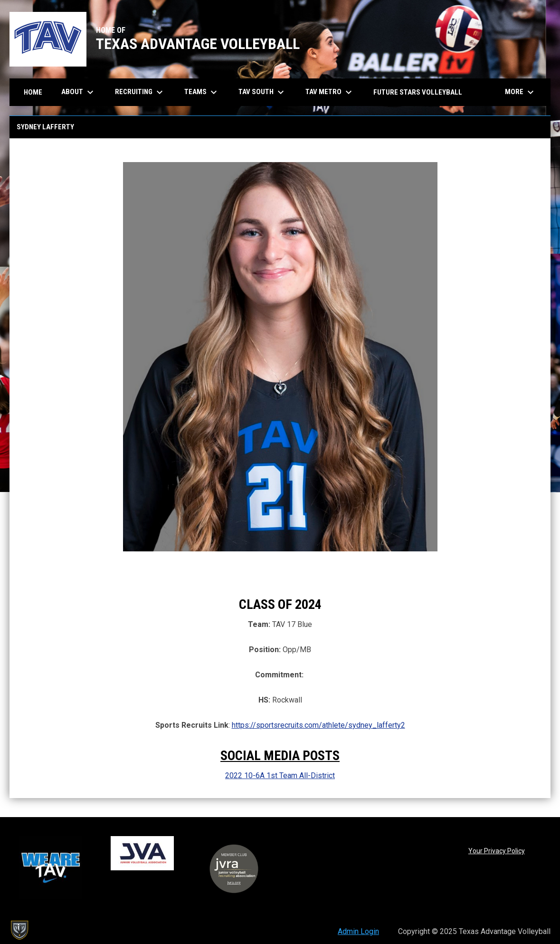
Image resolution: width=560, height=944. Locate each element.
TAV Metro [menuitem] (330, 92)
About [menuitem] (79, 92)
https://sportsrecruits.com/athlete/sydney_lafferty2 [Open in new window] (318, 725)
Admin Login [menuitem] (358, 931)
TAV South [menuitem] (262, 92)
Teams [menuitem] (202, 92)
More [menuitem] (521, 92)
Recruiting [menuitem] (140, 92)
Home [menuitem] (33, 92)
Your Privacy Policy (497, 851)
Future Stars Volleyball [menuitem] (418, 92)
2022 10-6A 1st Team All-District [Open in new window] (280, 775)
